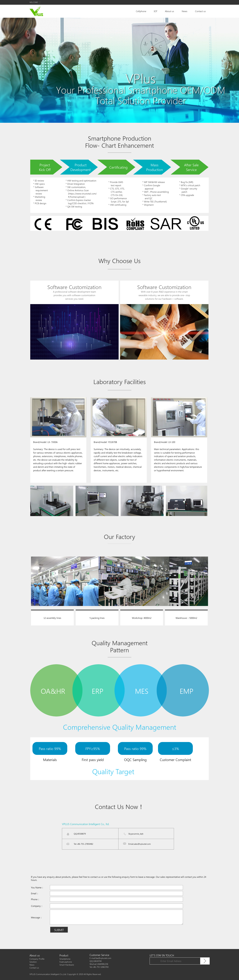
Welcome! (34, 2)
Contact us (200, 11)
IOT (156, 11)
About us (170, 11)
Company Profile (37, 959)
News (185, 11)
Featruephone (66, 962)
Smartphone (65, 959)
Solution (33, 962)
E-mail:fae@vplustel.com (100, 958)
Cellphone (141, 11)
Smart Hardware (67, 965)
